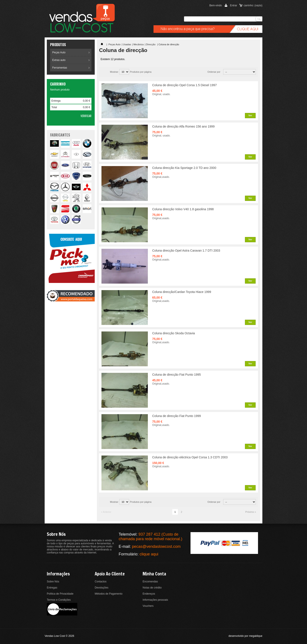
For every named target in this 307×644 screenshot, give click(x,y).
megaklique (256, 636)
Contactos (101, 582)
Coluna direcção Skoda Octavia (174, 333)
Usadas (127, 44)
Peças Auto (59, 52)
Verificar (86, 116)
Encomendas (150, 582)
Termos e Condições (59, 600)
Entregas (52, 588)
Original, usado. (161, 94)
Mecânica (139, 44)
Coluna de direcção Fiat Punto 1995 (176, 375)
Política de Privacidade (60, 594)
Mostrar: (114, 72)
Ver (250, 115)
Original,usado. (161, 177)
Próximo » (251, 512)
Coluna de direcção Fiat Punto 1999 (176, 416)
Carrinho (58, 84)
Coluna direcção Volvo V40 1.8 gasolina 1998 (183, 209)
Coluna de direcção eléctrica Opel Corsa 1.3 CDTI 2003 (190, 457)
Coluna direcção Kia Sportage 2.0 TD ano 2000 (184, 168)
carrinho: (253, 5)
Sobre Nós (53, 582)
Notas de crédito (152, 588)
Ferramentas (60, 68)
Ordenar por (214, 72)
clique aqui (149, 554)
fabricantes (60, 135)
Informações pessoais (155, 600)
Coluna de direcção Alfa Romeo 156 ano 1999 (183, 126)
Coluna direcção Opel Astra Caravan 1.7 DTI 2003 (186, 251)
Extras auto (59, 60)
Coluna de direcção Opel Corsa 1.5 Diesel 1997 (185, 85)
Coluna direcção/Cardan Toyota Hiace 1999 (182, 292)
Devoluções (102, 588)
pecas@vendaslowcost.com (156, 546)
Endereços (149, 594)
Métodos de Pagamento (109, 594)
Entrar (234, 5)
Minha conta (154, 574)
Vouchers (148, 606)
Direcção (151, 44)
